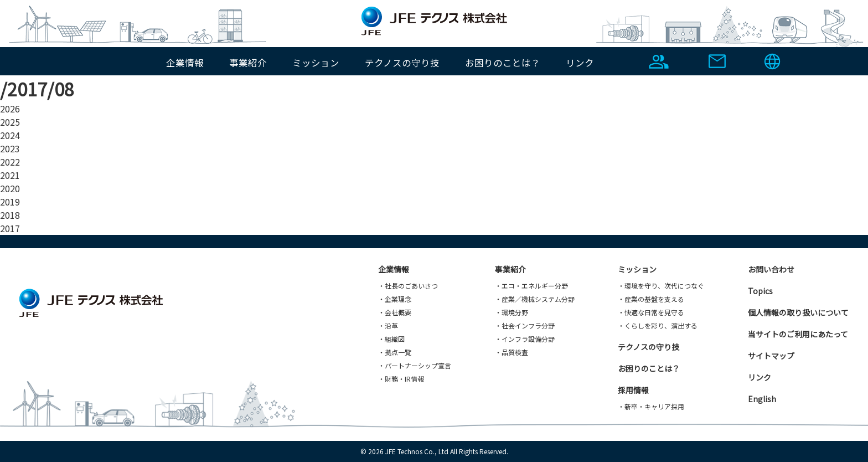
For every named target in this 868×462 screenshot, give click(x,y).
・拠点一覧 (395, 352)
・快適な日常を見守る (651, 312)
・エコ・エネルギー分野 (531, 286)
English (762, 399)
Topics (760, 291)
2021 (10, 175)
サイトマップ (771, 356)
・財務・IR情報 (401, 379)
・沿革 (388, 325)
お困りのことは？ (503, 63)
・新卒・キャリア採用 (651, 406)
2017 (10, 228)
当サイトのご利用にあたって (798, 334)
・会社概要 (395, 312)
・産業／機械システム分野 (535, 299)
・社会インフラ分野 (525, 325)
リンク (580, 63)
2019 (10, 202)
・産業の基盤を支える (651, 299)
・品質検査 (512, 352)
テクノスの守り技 (402, 63)
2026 (10, 109)
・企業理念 (395, 299)
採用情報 (633, 390)
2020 (10, 188)
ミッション (316, 63)
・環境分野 (512, 312)
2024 (10, 135)
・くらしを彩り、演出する (658, 325)
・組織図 (391, 339)
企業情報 (185, 63)
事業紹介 (248, 63)
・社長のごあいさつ (408, 286)
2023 (10, 148)
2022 (10, 162)
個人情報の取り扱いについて (798, 312)
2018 (10, 215)
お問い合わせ (771, 269)
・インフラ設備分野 (525, 339)
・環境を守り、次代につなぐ (661, 286)
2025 (10, 122)
